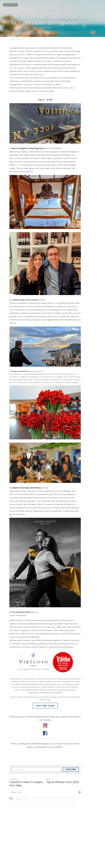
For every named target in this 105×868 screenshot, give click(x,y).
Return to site (10, 5)
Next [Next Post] (56, 830)
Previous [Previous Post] (14, 830)
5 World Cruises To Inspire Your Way (29, 835)
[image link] (53, 777)
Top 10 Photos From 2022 (70, 833)
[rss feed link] (95, 843)
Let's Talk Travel (53, 760)
